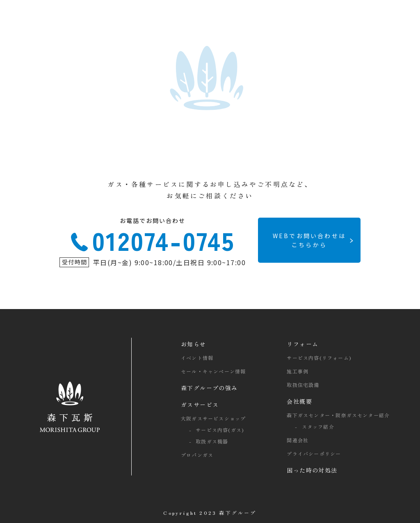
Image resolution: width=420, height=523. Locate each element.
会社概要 (299, 401)
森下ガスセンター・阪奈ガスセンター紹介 (338, 415)
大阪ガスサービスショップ (213, 418)
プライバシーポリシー (314, 454)
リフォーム (302, 344)
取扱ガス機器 (212, 441)
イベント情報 (197, 358)
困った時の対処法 (312, 470)
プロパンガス (197, 455)
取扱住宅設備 (303, 385)
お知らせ (194, 344)
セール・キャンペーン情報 (213, 371)
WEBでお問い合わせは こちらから (309, 240)
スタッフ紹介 (318, 426)
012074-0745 (153, 237)
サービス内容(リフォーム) (319, 358)
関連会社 (298, 440)
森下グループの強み (209, 388)
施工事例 (298, 371)
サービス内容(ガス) (220, 430)
